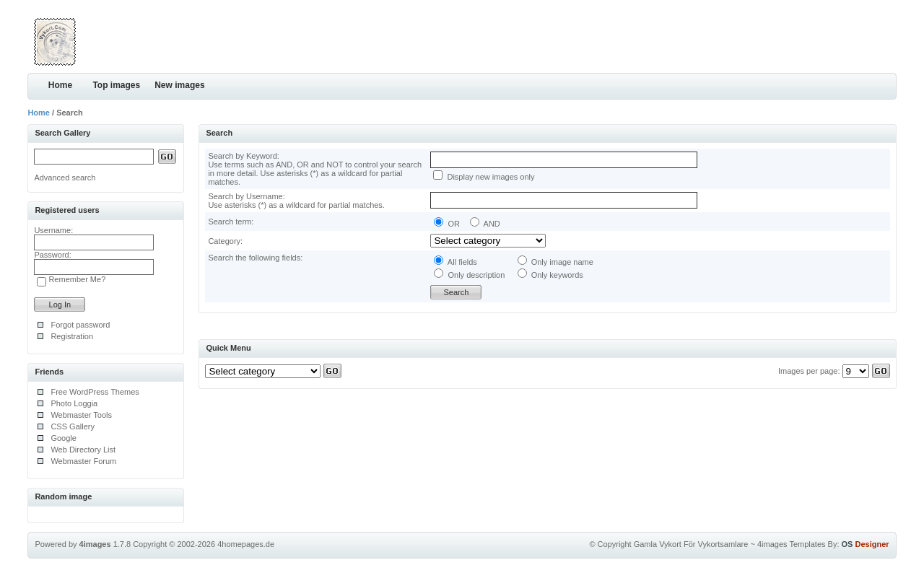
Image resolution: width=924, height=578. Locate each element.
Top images (116, 85)
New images (179, 85)
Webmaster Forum (83, 461)
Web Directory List (83, 450)
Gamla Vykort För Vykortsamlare (691, 544)
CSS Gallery (73, 426)
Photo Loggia (74, 403)
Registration (72, 336)
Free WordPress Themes (95, 392)
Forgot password (80, 325)
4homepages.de (246, 544)
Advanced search (65, 178)
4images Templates (792, 544)
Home (60, 85)
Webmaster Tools (81, 415)
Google (63, 438)
